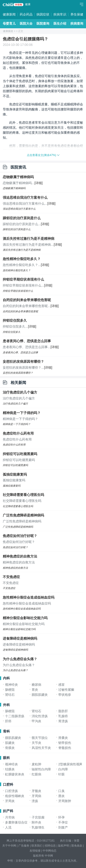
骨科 (6, 731)
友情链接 (35, 851)
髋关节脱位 (40, 738)
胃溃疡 (63, 721)
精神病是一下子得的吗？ (22, 413)
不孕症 (63, 822)
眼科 (6, 758)
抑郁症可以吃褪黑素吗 (20, 454)
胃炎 (35, 690)
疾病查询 (77, 23)
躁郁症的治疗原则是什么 (22, 218)
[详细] (39, 183)
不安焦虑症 (11, 577)
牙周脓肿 (65, 801)
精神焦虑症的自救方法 (20, 556)
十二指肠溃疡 (15, 716)
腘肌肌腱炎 (40, 695)
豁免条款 (77, 846)
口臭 (61, 791)
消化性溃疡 (40, 716)
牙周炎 (10, 801)
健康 (28, 4)
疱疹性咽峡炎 (15, 796)
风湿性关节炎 (41, 748)
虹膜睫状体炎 (15, 774)
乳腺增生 (38, 827)
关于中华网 (9, 846)
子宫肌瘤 (38, 817)
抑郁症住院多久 (15, 320)
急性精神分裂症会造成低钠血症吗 (29, 597)
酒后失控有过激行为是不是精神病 (29, 239)
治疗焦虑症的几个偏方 (20, 392)
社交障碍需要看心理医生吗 (23, 495)
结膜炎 (10, 769)
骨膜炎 (10, 748)
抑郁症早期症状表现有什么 (23, 279)
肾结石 (10, 695)
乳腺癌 (63, 716)
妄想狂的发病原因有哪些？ (23, 361)
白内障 (63, 769)
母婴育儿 (9, 23)
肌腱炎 (10, 743)
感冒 (61, 685)
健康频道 (8, 31)
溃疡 (35, 801)
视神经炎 (11, 685)
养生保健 (77, 14)
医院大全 (26, 23)
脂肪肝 (63, 711)
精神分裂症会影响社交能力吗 (25, 618)
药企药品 (26, 14)
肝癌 (8, 721)
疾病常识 (60, 14)
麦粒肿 (36, 764)
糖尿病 (36, 685)
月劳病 (10, 817)
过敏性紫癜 (66, 690)
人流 (8, 827)
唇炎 (61, 796)
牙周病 (36, 796)
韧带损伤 (65, 743)
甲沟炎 (36, 721)
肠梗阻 (10, 690)
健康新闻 (9, 14)
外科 (6, 705)
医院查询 (43, 23)
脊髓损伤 (65, 748)
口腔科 (8, 784)
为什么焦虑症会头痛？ (20, 659)
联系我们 (37, 846)
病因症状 (43, 14)
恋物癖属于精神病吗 (18, 177)
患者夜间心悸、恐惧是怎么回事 (27, 341)
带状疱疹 (65, 695)
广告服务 (24, 846)
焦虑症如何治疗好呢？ (20, 536)
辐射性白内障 (41, 769)
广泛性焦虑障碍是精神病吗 (23, 515)
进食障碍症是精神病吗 (20, 638)
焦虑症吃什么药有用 (18, 433)
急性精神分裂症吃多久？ (22, 259)
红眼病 (36, 774)
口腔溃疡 (11, 791)
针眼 (61, 774)
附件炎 (36, 822)
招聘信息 (50, 846)
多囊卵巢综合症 (16, 822)
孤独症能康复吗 (15, 474)
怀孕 (61, 817)
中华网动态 (50, 851)
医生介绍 (60, 23)
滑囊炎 (63, 738)
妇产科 (8, 811)
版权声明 (64, 846)
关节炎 (36, 743)
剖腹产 (63, 827)
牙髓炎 (36, 791)
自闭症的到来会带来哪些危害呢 (27, 300)
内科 (6, 678)
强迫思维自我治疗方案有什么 (25, 197)
